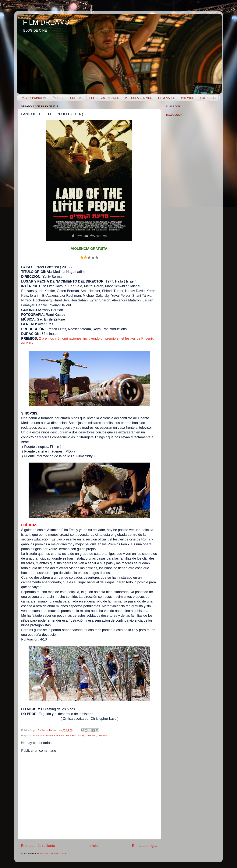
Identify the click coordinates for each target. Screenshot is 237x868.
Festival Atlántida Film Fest (61, 736)
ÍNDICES (59, 98)
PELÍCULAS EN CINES (104, 98)
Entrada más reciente (38, 846)
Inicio (94, 846)
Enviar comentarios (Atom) (52, 854)
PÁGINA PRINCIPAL (34, 98)
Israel (81, 736)
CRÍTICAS (77, 98)
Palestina (91, 736)
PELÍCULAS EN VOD (139, 98)
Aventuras (39, 736)
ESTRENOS (208, 98)
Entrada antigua (145, 846)
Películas (103, 736)
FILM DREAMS (46, 22)
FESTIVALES (167, 98)
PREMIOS (187, 98)
